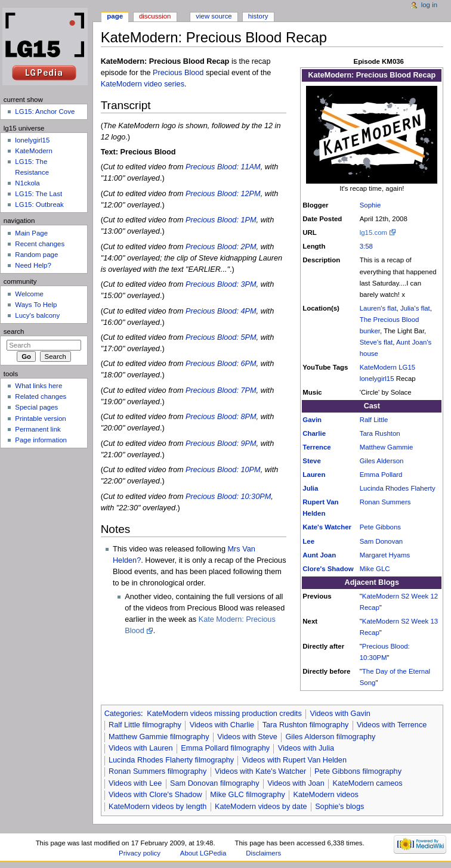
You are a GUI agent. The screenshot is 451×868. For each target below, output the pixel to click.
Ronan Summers (385, 502)
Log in (429, 5)
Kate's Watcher (327, 527)
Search (14, 331)
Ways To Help (36, 305)
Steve (311, 461)
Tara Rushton (380, 433)
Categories (123, 714)
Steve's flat (376, 342)
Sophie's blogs (339, 807)
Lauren (314, 475)
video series (164, 84)
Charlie (314, 433)
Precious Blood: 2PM (221, 247)
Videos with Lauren (141, 748)
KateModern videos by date (261, 807)
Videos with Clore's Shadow (155, 795)
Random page (36, 255)
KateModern (378, 367)
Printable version (40, 418)
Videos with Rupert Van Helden (294, 760)
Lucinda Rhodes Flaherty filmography (171, 760)
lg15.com (373, 232)
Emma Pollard (381, 475)
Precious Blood (178, 73)
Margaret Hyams (385, 555)
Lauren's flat (378, 308)
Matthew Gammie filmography (159, 737)
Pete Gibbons (380, 527)
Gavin (312, 420)
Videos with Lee (135, 783)
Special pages (36, 407)
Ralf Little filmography (145, 725)
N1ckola (27, 183)
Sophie (370, 205)
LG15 (407, 367)
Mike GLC (375, 569)
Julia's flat (415, 308)
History (258, 16)
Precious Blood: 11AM (223, 167)
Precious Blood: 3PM (221, 284)
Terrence (316, 447)
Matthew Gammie (387, 447)
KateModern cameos (368, 783)
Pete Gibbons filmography (358, 771)
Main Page (31, 233)
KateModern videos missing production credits (224, 714)
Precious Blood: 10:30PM (228, 497)
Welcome (29, 294)
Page (115, 16)
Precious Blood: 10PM (223, 470)
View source (214, 16)
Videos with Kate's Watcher (260, 771)
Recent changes (40, 244)
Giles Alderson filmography (331, 737)
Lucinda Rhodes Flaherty (398, 488)
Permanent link (38, 429)
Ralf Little (374, 420)
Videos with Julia (306, 748)
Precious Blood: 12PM (223, 194)
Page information (41, 440)
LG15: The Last (38, 194)
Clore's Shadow (328, 569)
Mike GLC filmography (248, 795)
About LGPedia (203, 853)
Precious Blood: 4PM (221, 311)
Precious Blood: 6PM (221, 364)
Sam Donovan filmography (215, 783)
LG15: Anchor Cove (45, 111)
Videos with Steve (247, 737)
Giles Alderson (382, 461)
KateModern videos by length (157, 807)
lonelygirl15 (377, 379)
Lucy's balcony (37, 315)
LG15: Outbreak (39, 204)
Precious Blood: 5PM (221, 337)
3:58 (366, 246)
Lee (308, 541)
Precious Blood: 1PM (221, 220)
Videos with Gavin (340, 714)
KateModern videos (326, 795)
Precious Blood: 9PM (221, 444)
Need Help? (33, 265)
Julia (310, 488)
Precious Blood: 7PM (221, 390)
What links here (38, 386)
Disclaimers (263, 853)
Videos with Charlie (222, 725)
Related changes (41, 396)
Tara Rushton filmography (306, 725)
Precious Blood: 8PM (221, 417)
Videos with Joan (296, 783)
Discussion (155, 16)
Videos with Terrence (392, 725)
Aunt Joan (319, 555)
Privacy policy (140, 853)
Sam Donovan (381, 541)
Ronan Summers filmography (157, 771)
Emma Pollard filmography (225, 748)
